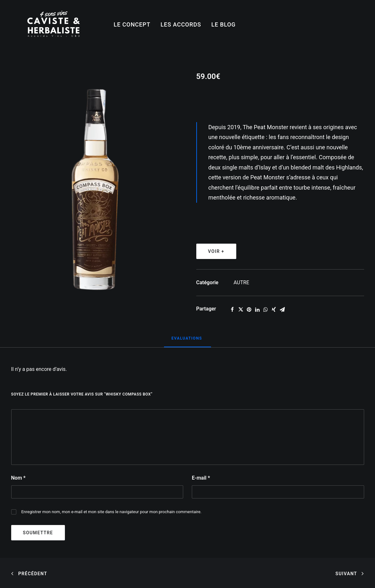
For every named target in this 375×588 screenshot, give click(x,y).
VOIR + (216, 251)
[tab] (187, 341)
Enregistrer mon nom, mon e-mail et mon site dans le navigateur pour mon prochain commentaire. (111, 512)
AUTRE (242, 282)
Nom (18, 478)
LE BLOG (223, 24)
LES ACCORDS (181, 24)
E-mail (201, 478)
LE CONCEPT (132, 24)
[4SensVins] (54, 25)
